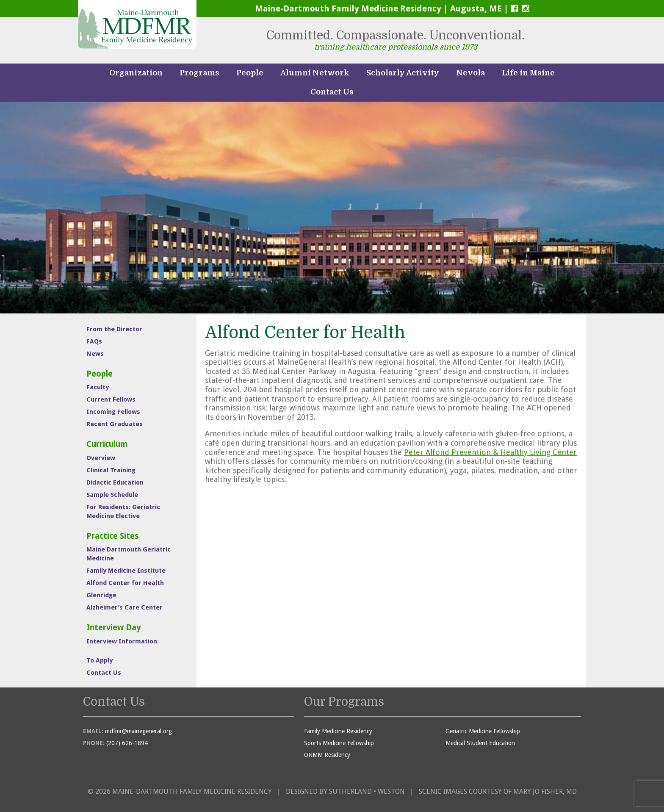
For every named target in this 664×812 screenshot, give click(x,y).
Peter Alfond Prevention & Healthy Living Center (490, 452)
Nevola (470, 73)
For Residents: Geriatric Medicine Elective (123, 511)
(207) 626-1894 (127, 743)
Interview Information (122, 641)
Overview (101, 458)
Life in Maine (528, 73)
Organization (136, 73)
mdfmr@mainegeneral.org (138, 731)
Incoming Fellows (113, 412)
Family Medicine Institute (126, 571)
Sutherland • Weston (367, 791)
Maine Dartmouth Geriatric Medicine (129, 554)
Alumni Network (315, 73)
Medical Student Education (480, 743)
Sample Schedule (112, 495)
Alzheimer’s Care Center (125, 607)
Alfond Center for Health (125, 583)
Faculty (98, 387)
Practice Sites (112, 536)
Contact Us (332, 92)
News (95, 354)
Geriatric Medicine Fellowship (483, 731)
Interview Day (114, 628)
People (250, 73)
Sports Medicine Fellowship (339, 743)
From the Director (114, 329)
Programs (199, 73)
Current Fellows (111, 399)
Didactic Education (115, 482)
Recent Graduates (115, 424)
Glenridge (101, 595)
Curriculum (107, 444)
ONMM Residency (327, 755)
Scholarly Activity (403, 73)
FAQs (94, 341)
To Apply (100, 660)
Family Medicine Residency (338, 731)
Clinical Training (111, 470)
